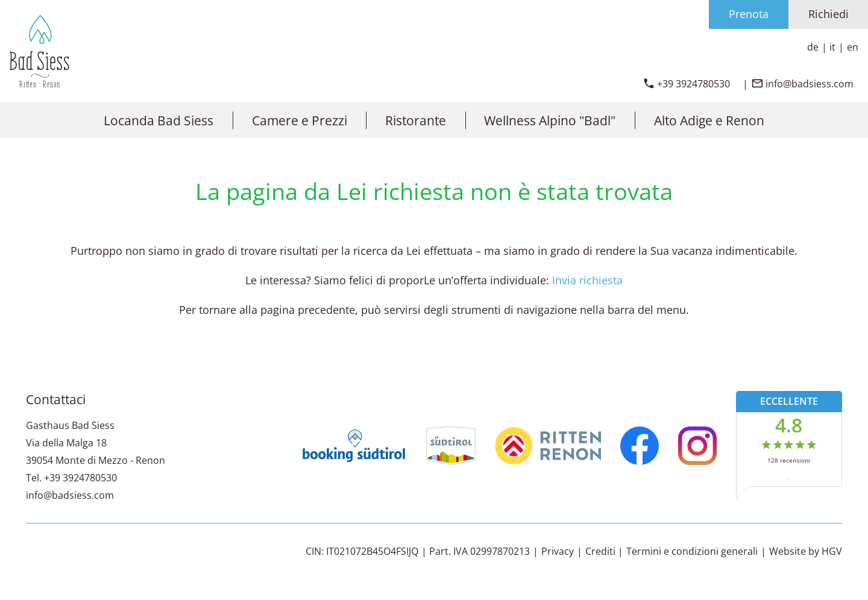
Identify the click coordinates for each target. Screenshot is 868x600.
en (853, 47)
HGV (832, 551)
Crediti (600, 551)
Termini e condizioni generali (692, 551)
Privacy (558, 551)
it (832, 47)
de (813, 47)
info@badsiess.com (70, 495)
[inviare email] (802, 84)
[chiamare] (686, 84)
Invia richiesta (587, 280)
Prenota (749, 14)
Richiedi (829, 14)
